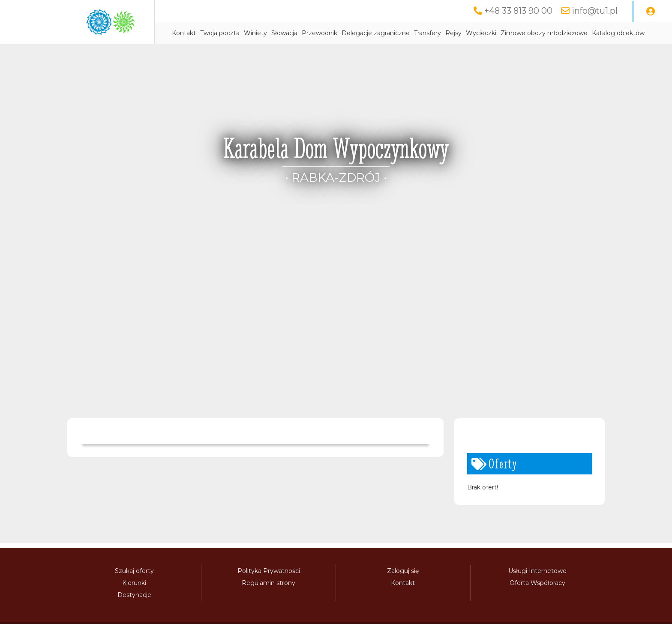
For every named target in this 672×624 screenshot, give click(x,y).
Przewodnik (319, 33)
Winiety (255, 33)
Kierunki (134, 583)
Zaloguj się (403, 571)
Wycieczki (481, 33)
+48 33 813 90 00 (518, 11)
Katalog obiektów (618, 33)
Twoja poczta (220, 33)
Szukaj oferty (134, 571)
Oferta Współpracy (537, 583)
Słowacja (284, 33)
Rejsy (453, 33)
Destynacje (134, 595)
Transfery (427, 33)
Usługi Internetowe (537, 571)
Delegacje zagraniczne (376, 33)
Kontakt (184, 33)
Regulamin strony (268, 583)
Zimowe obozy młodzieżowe (544, 33)
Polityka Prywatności (269, 571)
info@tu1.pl (595, 11)
